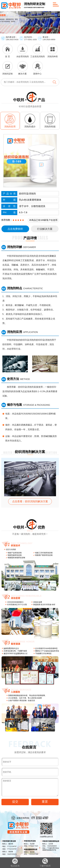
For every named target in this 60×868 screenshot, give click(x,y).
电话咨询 (15, 863)
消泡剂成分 (30, 127)
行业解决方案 (45, 229)
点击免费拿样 (15, 229)
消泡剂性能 (50, 127)
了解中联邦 (45, 863)
